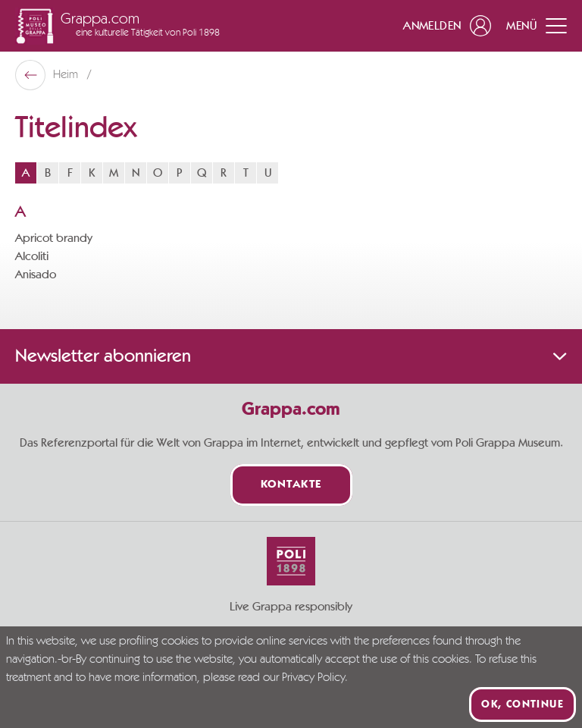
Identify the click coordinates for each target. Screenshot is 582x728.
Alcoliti (32, 256)
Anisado (36, 275)
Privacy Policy (313, 678)
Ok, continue (523, 704)
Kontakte (291, 485)
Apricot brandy (54, 238)
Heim (67, 75)
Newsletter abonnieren (291, 356)
